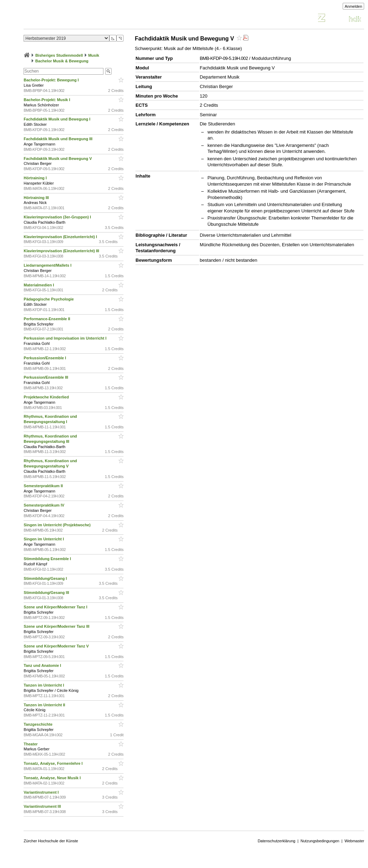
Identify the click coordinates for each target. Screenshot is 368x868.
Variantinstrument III (43, 806)
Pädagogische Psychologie (49, 299)
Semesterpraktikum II (44, 486)
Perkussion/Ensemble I (45, 358)
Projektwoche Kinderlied (47, 397)
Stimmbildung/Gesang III (47, 593)
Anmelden (354, 6)
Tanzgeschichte (39, 724)
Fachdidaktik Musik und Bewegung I (58, 119)
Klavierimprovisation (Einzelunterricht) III (62, 251)
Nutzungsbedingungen (320, 841)
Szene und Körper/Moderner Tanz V (57, 646)
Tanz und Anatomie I (43, 665)
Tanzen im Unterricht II (45, 705)
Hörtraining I (36, 178)
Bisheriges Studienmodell (59, 55)
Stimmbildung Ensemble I (48, 559)
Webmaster (354, 841)
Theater (31, 744)
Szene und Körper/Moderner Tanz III (57, 626)
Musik (94, 55)
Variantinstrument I (42, 792)
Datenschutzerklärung (276, 841)
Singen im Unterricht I (44, 539)
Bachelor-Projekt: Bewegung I (52, 80)
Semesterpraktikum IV (45, 505)
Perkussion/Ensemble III (46, 377)
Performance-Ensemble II (47, 319)
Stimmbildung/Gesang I (46, 578)
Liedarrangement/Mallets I (48, 265)
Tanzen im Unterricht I (44, 685)
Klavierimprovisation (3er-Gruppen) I (58, 217)
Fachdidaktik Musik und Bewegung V (58, 159)
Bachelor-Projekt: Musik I (47, 100)
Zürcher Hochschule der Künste (51, 841)
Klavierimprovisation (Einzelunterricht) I (61, 237)
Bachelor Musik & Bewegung (62, 61)
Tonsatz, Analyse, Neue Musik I (53, 778)
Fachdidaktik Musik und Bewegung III (59, 139)
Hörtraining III (37, 198)
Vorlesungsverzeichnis (75, 19)
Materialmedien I (39, 285)
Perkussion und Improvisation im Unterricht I (65, 338)
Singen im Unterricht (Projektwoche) (58, 525)
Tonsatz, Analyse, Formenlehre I (54, 763)
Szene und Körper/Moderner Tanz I (56, 607)
